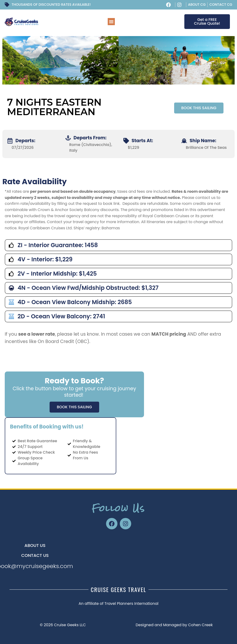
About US (35, 545)
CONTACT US (35, 555)
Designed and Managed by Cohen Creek (174, 625)
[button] (111, 22)
